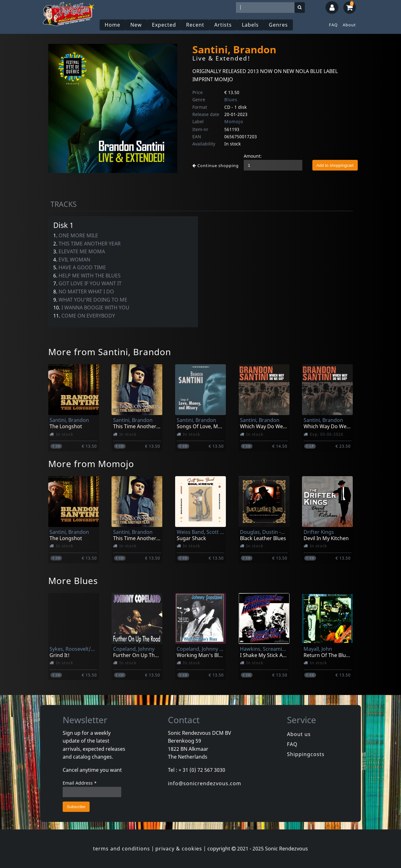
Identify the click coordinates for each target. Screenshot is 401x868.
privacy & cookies (179, 849)
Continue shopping (216, 166)
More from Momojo (91, 464)
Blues (231, 100)
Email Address (80, 783)
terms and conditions (122, 849)
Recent (195, 25)
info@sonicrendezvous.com (205, 783)
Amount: (253, 156)
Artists (223, 25)
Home (112, 25)
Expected (164, 25)
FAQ (333, 25)
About (349, 25)
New (136, 25)
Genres (278, 25)
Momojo (234, 121)
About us (299, 734)
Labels (250, 25)
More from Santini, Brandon (110, 352)
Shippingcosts (306, 754)
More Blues (73, 581)
